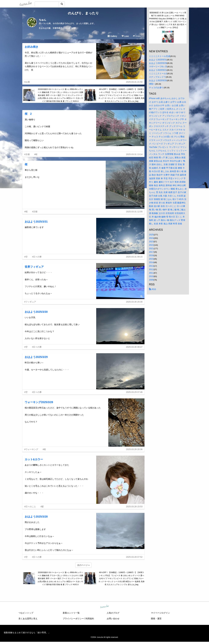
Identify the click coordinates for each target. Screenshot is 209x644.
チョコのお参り (156, 87)
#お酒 (27, 82)
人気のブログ (113, 613)
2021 (151, 248)
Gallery (112, 36)
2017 (151, 252)
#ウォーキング (31, 449)
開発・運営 (156, 619)
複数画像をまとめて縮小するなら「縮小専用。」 (27, 633)
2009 (151, 280)
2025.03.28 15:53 (134, 507)
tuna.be (104, 607)
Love (125, 36)
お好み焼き (32, 47)
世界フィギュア (34, 267)
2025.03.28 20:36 (134, 449)
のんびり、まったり (83, 13)
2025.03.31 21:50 (134, 82)
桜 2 (28, 114)
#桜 (36, 154)
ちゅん (43, 20)
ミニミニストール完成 (160, 56)
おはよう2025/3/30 (36, 312)
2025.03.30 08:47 (134, 347)
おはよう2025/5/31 (158, 60)
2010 (151, 276)
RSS (153, 289)
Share (137, 36)
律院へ (152, 84)
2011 (151, 273)
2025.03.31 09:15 (134, 257)
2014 (151, 262)
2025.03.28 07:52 (134, 557)
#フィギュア (30, 302)
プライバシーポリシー (73, 619)
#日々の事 (37, 257)
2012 (151, 269)
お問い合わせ (113, 619)
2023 (151, 242)
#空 (26, 257)
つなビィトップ (26, 613)
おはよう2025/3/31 (36, 222)
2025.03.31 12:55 (134, 212)
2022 (151, 245)
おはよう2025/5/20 (158, 80)
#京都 (27, 154)
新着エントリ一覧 (71, 613)
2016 (151, 255)
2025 (151, 235)
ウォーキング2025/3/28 (39, 402)
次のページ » (83, 565)
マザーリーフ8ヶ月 (158, 67)
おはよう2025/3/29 (36, 357)
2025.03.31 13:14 (134, 154)
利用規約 (90, 619)
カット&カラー (34, 459)
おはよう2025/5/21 (158, 70)
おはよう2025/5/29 (158, 63)
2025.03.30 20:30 (134, 302)
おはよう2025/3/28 (36, 517)
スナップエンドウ (157, 77)
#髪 (42, 507)
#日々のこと (30, 507)
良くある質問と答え (28, 619)
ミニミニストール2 (158, 73)
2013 (151, 266)
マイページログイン (160, 613)
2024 (151, 238)
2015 (151, 259)
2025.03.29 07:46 (134, 392)
